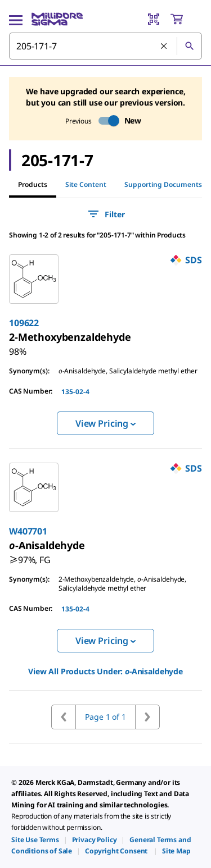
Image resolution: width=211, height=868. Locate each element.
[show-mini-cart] (186, 19)
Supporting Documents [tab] (163, 184)
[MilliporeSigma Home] (57, 19)
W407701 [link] (28, 531)
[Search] (189, 46)
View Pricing (105, 423)
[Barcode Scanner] (154, 19)
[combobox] (105, 46)
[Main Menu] (16, 19)
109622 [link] (24, 323)
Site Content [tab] (86, 184)
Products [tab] (33, 184)
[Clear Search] (164, 47)
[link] (70, 337)
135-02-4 (75, 392)
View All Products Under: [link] (105, 671)
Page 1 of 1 (105, 717)
